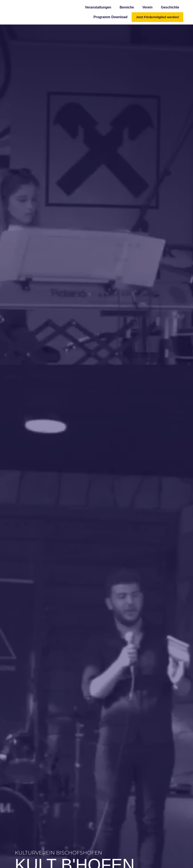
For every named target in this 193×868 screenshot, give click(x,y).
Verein (147, 7)
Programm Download (110, 17)
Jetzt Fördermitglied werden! (157, 17)
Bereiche (127, 7)
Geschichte (170, 7)
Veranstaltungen (98, 7)
